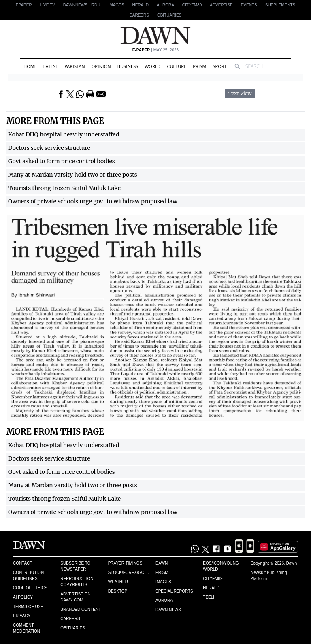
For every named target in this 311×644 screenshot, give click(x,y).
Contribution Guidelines (28, 576)
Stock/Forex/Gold (129, 573)
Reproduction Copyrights (77, 582)
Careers (139, 15)
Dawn (162, 563)
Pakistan (75, 66)
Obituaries (169, 15)
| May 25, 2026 (155, 50)
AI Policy (23, 597)
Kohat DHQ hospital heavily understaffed (64, 134)
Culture (177, 66)
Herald (140, 5)
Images (116, 5)
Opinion (101, 66)
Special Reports (174, 591)
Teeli (209, 597)
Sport (220, 66)
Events (249, 5)
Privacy (22, 616)
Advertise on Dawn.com (75, 597)
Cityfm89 (213, 579)
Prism (199, 66)
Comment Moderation (27, 628)
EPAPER (24, 5)
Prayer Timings (125, 563)
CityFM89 (192, 5)
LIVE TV (48, 5)
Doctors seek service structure (49, 148)
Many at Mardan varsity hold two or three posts (73, 175)
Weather (118, 582)
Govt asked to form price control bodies (62, 161)
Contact (23, 563)
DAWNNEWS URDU (82, 5)
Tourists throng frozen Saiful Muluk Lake (64, 188)
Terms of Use (28, 607)
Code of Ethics (30, 588)
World (152, 66)
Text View (240, 94)
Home (30, 66)
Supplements (280, 5)
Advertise (221, 5)
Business (128, 66)
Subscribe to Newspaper (75, 566)
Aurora (165, 5)
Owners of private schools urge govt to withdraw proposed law (93, 201)
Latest (51, 66)
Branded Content (81, 609)
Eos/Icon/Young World (221, 566)
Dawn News (168, 610)
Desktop (118, 591)
